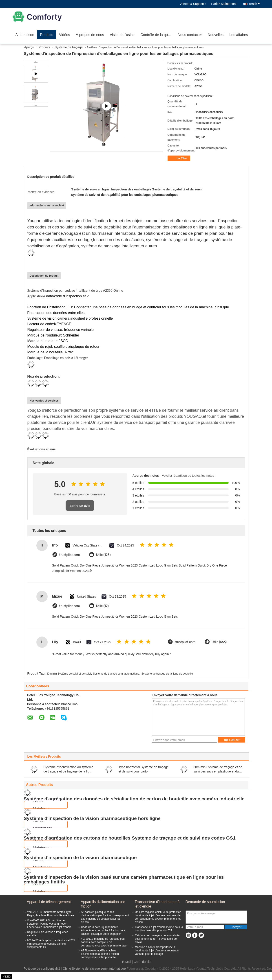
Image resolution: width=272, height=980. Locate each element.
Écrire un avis (80, 506)
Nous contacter (190, 35)
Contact (232, 740)
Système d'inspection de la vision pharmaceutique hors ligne (92, 818)
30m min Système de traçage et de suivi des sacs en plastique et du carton (218, 771)
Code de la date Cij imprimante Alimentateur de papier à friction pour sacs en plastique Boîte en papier (103, 930)
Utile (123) (103, 555)
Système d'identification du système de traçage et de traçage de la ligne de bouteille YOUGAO (69, 771)
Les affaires (239, 35)
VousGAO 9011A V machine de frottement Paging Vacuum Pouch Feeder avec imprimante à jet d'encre (49, 924)
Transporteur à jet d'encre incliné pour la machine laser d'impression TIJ (159, 929)
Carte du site (143, 962)
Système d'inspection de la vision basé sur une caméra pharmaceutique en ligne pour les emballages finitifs (124, 879)
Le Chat (179, 158)
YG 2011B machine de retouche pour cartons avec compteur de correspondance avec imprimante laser (104, 942)
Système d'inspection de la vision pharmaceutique (80, 857)
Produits (47, 35)
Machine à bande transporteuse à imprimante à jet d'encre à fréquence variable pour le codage (157, 951)
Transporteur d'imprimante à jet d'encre (157, 904)
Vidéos (65, 35)
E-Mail (127, 962)
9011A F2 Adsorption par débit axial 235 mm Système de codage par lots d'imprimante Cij (51, 944)
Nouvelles (216, 35)
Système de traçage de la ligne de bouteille (167, 674)
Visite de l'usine (122, 35)
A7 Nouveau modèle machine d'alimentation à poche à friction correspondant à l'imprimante (100, 954)
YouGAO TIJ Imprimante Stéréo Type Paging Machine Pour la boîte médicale (51, 914)
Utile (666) (219, 642)
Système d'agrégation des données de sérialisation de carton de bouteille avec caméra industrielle (134, 799)
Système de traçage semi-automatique (116, 674)
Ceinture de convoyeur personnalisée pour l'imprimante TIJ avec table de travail (157, 939)
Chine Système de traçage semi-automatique (94, 969)
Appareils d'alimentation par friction (103, 904)
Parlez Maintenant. (224, 4)
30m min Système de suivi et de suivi (69, 674)
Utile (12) (102, 606)
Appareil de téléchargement (49, 902)
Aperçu (29, 47)
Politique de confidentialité (42, 969)
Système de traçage (69, 47)
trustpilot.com (70, 555)
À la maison (25, 35)
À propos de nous (90, 35)
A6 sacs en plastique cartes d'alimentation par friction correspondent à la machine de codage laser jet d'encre (105, 917)
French (253, 4)
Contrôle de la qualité (157, 35)
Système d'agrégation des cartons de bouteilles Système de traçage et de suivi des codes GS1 (130, 838)
